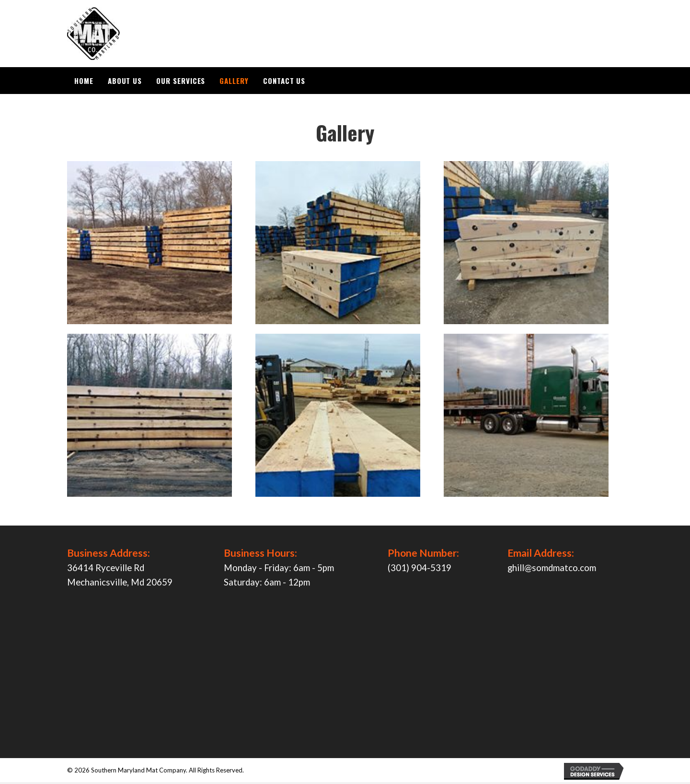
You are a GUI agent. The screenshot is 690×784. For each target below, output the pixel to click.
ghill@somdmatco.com (552, 570)
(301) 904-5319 (420, 570)
